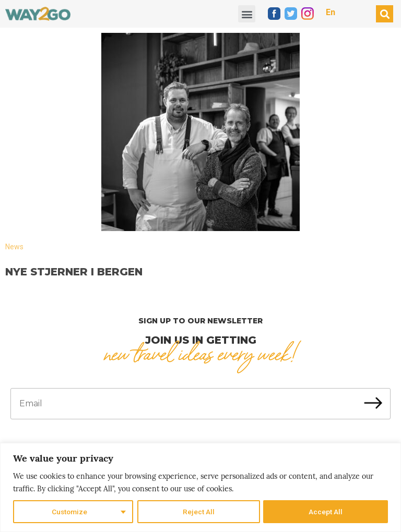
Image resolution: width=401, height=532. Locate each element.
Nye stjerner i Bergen (74, 272)
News (14, 247)
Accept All (326, 512)
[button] (247, 14)
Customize (70, 512)
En (331, 12)
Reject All (199, 512)
